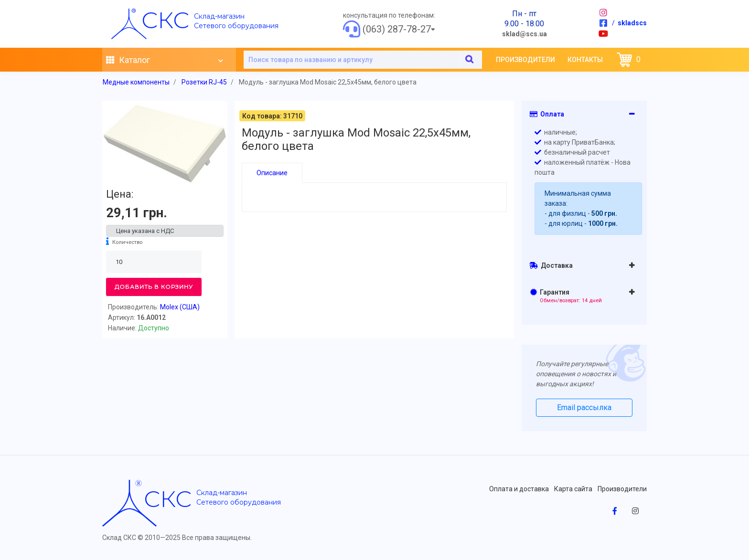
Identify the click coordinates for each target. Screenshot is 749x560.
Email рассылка (584, 407)
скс (165, 20)
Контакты (585, 60)
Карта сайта (573, 489)
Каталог (164, 60)
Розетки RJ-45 (204, 82)
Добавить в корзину (154, 287)
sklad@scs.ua (524, 34)
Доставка (551, 265)
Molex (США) (180, 307)
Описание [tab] (272, 173)
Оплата (547, 114)
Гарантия (566, 296)
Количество (127, 242)
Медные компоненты (136, 82)
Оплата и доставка (519, 489)
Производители (525, 60)
